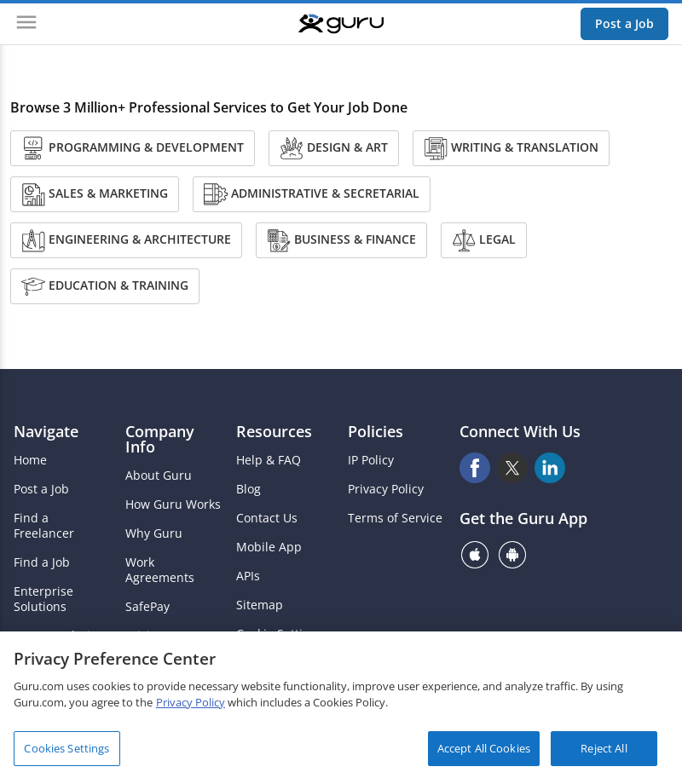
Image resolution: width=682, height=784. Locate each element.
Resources (274, 431)
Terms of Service (395, 518)
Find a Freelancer (44, 526)
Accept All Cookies (484, 752)
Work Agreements (160, 570)
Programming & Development (133, 148)
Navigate (46, 431)
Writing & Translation (511, 148)
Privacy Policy (386, 489)
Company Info (160, 439)
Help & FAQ (269, 460)
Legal (484, 240)
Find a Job (42, 562)
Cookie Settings (280, 634)
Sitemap (260, 605)
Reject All (604, 752)
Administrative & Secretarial (312, 194)
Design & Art (334, 148)
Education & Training (105, 286)
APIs (248, 576)
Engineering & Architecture (126, 240)
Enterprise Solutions (43, 599)
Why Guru (154, 533)
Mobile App (269, 547)
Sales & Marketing (95, 194)
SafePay (147, 607)
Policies (376, 431)
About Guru (159, 476)
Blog (249, 489)
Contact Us (267, 518)
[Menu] (26, 24)
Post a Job (624, 23)
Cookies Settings (66, 752)
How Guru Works (173, 504)
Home (30, 460)
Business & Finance (341, 240)
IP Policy (371, 460)
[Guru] (341, 24)
